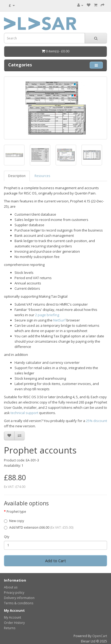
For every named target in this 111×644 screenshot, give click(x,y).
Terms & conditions (19, 603)
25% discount (96, 421)
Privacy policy (14, 593)
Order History (14, 623)
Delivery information (19, 598)
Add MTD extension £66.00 (39, 527)
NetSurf (59, 320)
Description (17, 176)
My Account (13, 617)
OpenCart (100, 636)
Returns (10, 628)
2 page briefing (47, 315)
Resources (42, 176)
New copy (14, 521)
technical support (24, 413)
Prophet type (16, 512)
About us (11, 587)
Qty (7, 537)
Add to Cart (55, 561)
